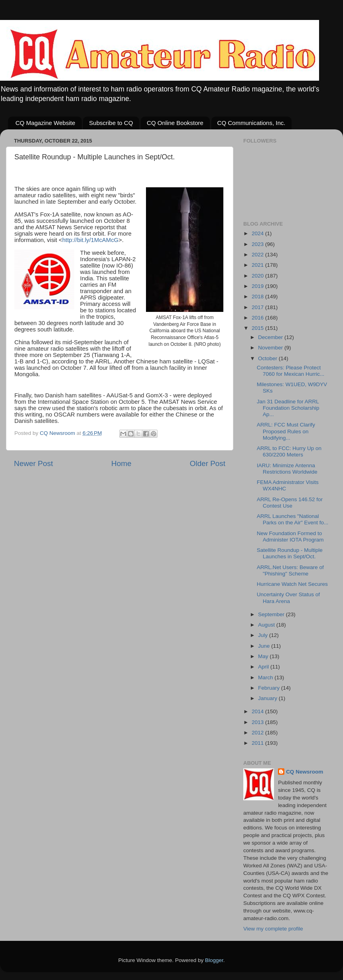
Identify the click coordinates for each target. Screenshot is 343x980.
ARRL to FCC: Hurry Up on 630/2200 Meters (289, 451)
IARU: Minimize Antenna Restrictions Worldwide (287, 469)
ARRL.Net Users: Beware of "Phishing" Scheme (290, 570)
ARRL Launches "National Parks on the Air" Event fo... (293, 519)
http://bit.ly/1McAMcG (90, 240)
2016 (258, 318)
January (268, 698)
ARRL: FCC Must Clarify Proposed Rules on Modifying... (286, 431)
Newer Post (34, 463)
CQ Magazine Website (45, 123)
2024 (258, 233)
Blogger (214, 960)
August (267, 625)
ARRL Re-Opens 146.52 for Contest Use (290, 503)
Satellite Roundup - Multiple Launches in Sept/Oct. (290, 553)
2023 (258, 244)
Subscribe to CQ (111, 123)
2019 (258, 286)
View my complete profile (273, 929)
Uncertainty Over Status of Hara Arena (288, 598)
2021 (258, 265)
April (264, 667)
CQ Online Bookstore (175, 123)
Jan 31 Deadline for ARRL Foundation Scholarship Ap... (288, 408)
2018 (258, 297)
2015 (258, 328)
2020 (258, 276)
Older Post (208, 463)
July (264, 635)
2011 (258, 743)
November (271, 348)
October (268, 358)
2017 (258, 307)
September (272, 614)
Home (121, 463)
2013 (258, 722)
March (266, 677)
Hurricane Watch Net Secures (292, 584)
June (265, 646)
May (264, 656)
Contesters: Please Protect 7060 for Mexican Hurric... (291, 371)
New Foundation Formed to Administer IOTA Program (290, 537)
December (271, 337)
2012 (258, 733)
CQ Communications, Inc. (251, 123)
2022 (258, 255)
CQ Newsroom (305, 772)
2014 (258, 711)
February (270, 688)
